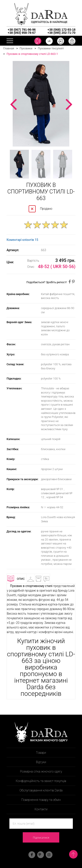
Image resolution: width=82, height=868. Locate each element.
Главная (9, 48)
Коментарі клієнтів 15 (22, 240)
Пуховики (26, 48)
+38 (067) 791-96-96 (22, 30)
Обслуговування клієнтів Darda (41, 790)
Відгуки (49, 579)
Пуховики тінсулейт (51, 48)
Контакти (41, 809)
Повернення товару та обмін (41, 800)
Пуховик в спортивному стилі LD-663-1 (32, 54)
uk (49, 41)
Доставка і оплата (41, 579)
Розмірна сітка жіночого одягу (41, 771)
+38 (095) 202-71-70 (61, 33)
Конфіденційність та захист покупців (41, 781)
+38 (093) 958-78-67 (22, 33)
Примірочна (33, 579)
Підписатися (41, 838)
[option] (41, 104)
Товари (41, 753)
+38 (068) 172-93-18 (61, 30)
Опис (16, 579)
